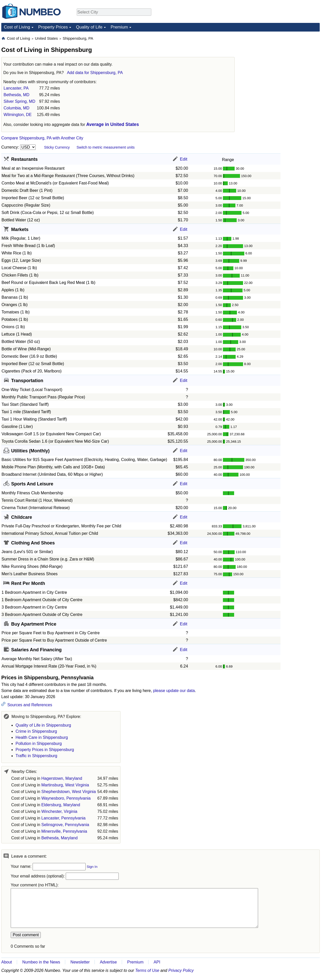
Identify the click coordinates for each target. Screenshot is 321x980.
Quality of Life (89, 27)
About (7, 962)
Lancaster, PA (16, 88)
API (157, 962)
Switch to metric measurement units (105, 147)
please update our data (174, 691)
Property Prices (53, 27)
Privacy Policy (181, 970)
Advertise (108, 962)
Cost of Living (17, 27)
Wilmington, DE (18, 115)
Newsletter (80, 962)
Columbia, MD (16, 108)
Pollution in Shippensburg (39, 744)
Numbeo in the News (41, 962)
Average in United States (113, 124)
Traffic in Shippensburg (36, 756)
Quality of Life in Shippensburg (43, 725)
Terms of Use (147, 970)
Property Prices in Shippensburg (45, 750)
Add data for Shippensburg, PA (95, 73)
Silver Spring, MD (19, 101)
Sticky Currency (57, 147)
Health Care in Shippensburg (42, 737)
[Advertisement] (282, 68)
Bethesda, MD (16, 95)
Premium (119, 27)
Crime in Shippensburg (36, 731)
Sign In (92, 867)
